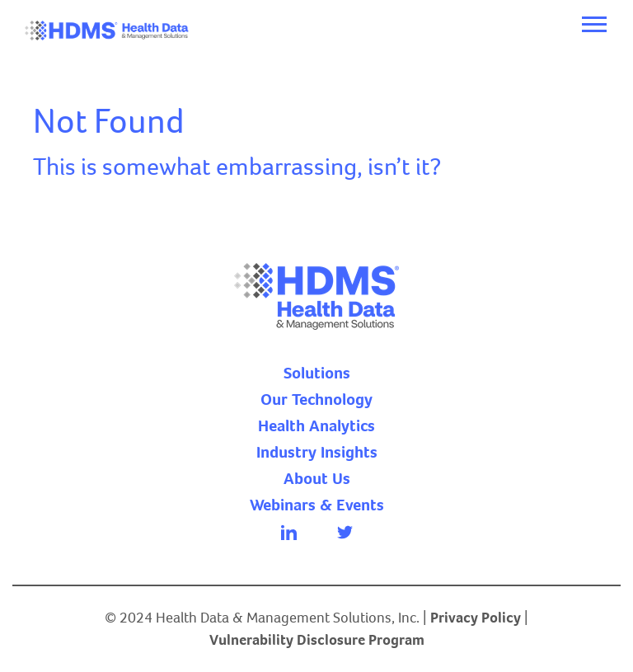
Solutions (317, 374)
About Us (317, 479)
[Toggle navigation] (594, 24)
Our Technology (316, 400)
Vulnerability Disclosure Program (317, 640)
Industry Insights (317, 453)
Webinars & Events (317, 505)
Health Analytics (316, 426)
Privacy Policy (476, 618)
